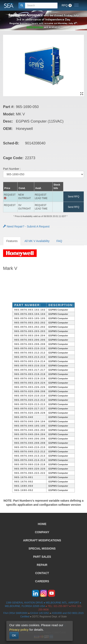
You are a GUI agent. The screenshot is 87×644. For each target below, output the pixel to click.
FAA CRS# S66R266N (15, 613)
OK (14, 635)
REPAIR (42, 565)
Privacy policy (19, 630)
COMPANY (42, 532)
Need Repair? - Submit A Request (26, 226)
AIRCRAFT (42, 540)
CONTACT (42, 573)
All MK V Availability (37, 241)
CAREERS (42, 581)
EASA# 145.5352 (40, 613)
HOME (42, 524)
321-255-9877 (61, 606)
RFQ (67, 5)
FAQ (59, 241)
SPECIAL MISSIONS (42, 548)
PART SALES (42, 557)
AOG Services (35, 27)
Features (12, 241)
